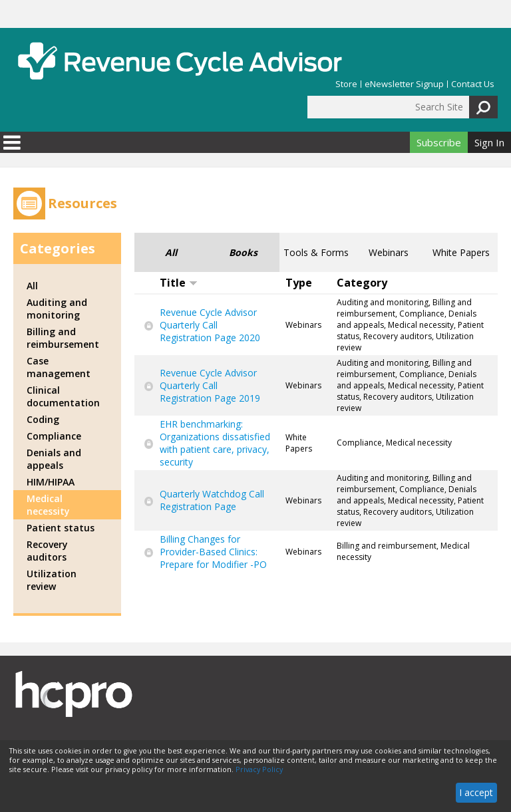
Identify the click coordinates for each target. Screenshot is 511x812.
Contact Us (473, 84)
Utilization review (52, 580)
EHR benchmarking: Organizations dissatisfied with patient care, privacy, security (215, 443)
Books (243, 252)
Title (179, 283)
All (171, 252)
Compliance (54, 436)
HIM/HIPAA (51, 482)
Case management (59, 367)
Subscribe (439, 142)
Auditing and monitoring (57, 309)
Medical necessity (48, 505)
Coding (43, 419)
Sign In (489, 142)
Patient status (61, 528)
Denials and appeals (54, 459)
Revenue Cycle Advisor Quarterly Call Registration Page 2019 (210, 385)
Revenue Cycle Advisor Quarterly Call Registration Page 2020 (210, 325)
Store (346, 84)
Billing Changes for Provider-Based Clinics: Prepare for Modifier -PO (213, 552)
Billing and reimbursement (63, 338)
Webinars (389, 252)
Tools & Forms (316, 252)
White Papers (461, 252)
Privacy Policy (259, 769)
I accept (476, 792)
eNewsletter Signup (404, 84)
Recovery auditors (47, 551)
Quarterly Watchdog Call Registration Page (212, 500)
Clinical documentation (63, 396)
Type (299, 283)
